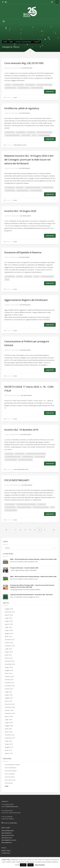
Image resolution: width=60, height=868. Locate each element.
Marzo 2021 (9, 701)
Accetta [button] (23, 865)
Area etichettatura (10, 768)
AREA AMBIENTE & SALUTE (9, 840)
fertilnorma (21, 132)
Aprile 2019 (8, 750)
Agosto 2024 (9, 624)
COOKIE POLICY (6, 853)
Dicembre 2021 (10, 683)
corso (9, 85)
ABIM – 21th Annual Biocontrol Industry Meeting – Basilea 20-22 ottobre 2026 (33, 559)
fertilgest (42, 504)
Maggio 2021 (9, 698)
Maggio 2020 (9, 726)
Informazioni (9, 783)
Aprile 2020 (8, 729)
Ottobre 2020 (9, 710)
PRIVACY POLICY (6, 851)
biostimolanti (11, 504)
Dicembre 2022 (10, 661)
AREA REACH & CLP (7, 838)
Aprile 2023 (8, 655)
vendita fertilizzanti (26, 460)
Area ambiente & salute (12, 765)
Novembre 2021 (10, 686)
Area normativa (18, 145)
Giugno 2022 (9, 667)
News (15, 98)
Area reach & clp (10, 780)
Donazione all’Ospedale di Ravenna (23, 252)
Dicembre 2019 (10, 735)
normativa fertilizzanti (45, 85)
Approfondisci (40, 865)
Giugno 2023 (9, 652)
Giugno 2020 (9, 723)
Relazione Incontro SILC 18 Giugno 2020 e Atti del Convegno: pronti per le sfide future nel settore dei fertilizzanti (29, 160)
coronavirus (10, 276)
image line (32, 132)
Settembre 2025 (10, 612)
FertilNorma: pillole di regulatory (22, 108)
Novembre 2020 (10, 707)
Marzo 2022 (9, 673)
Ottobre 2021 (9, 689)
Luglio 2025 (8, 618)
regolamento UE (24, 88)
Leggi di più (50, 92)
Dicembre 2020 (10, 704)
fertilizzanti (31, 85)
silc (35, 135)
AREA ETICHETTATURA (8, 835)
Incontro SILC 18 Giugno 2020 (20, 211)
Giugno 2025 (9, 621)
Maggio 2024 (9, 633)
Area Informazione (19, 470)
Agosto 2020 (9, 716)
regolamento (11, 190)
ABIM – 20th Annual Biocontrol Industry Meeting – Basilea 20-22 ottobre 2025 (33, 576)
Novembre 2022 (10, 664)
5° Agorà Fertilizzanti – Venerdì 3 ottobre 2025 (24, 568)
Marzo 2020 (9, 732)
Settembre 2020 (10, 713)
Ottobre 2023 (9, 643)
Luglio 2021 (8, 692)
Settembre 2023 (10, 646)
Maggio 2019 (9, 747)
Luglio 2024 (8, 627)
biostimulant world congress (27, 504)
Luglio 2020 (8, 720)
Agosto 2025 (9, 615)
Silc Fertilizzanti (27, 68)
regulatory (27, 135)
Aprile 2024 (8, 636)
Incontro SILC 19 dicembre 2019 (21, 430)
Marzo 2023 (9, 658)
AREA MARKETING (7, 843)
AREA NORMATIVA (7, 833)
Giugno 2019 (9, 744)
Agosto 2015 (9, 753)
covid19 (20, 276)
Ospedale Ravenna (48, 276)
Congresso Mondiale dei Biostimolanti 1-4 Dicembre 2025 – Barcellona (31, 595)
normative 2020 (11, 88)
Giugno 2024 (9, 630)
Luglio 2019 (8, 741)
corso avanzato (19, 85)
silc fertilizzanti (37, 88)
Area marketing (10, 774)
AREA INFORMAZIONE (8, 831)
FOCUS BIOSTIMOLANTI (17, 480)
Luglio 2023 (8, 649)
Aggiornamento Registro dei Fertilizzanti (26, 300)
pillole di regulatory (13, 135)
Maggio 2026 (9, 609)
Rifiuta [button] (30, 865)
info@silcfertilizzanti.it (12, 807)
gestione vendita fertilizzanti (36, 454)
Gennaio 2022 (9, 680)
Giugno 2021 (9, 695)
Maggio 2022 (9, 670)
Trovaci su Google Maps (9, 823)
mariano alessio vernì (45, 132)
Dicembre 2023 (10, 640)
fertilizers (10, 454)
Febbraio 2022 (9, 676)
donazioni (29, 276)
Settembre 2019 (10, 738)
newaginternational (25, 507)
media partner (11, 507)
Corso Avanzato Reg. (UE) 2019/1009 (24, 63)
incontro (20, 188)
